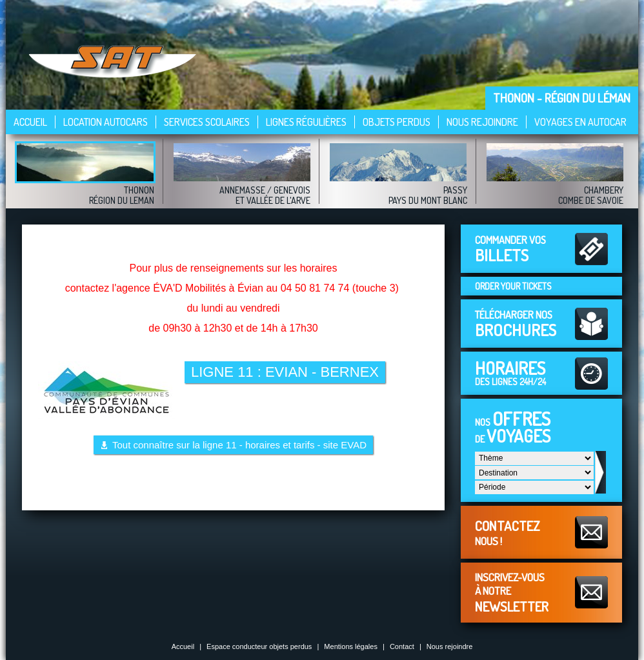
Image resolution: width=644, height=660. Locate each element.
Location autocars (106, 122)
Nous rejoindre (482, 122)
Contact (402, 646)
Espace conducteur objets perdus (259, 646)
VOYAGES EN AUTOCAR (580, 122)
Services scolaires (207, 122)
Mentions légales (351, 646)
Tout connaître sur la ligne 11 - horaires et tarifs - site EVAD (239, 445)
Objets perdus (397, 122)
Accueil (30, 122)
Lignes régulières (306, 122)
